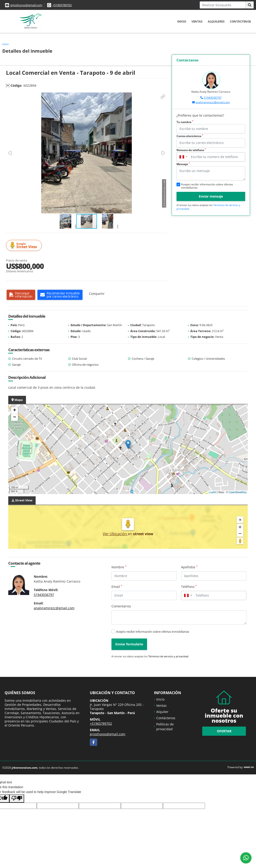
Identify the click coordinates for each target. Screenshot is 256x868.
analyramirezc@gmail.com (213, 102)
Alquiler (162, 712)
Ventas (197, 21)
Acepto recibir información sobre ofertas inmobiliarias (153, 632)
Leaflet (212, 492)
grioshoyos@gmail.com (26, 5)
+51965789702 (62, 5)
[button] (163, 97)
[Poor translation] (17, 799)
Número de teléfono (191, 150)
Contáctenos (240, 21)
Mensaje (183, 164)
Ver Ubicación (115, 534)
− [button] (15, 417)
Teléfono (189, 586)
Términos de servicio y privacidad (168, 656)
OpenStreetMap (238, 492)
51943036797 (213, 98)
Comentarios (121, 606)
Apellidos (189, 567)
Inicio (182, 21)
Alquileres (216, 21)
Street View (25, 246)
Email (117, 586)
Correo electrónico (190, 136)
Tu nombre (185, 122)
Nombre (119, 567)
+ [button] (15, 411)
